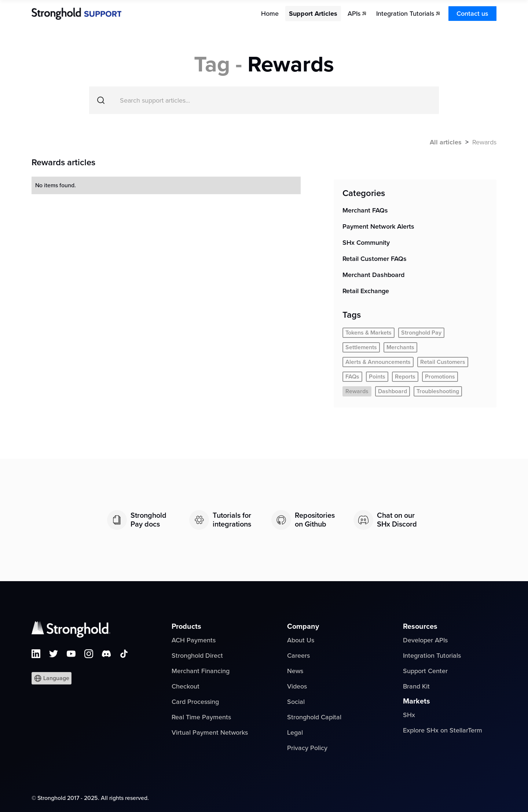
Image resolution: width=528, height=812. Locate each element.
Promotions (440, 377)
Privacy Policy (307, 748)
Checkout (186, 686)
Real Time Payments (201, 717)
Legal (295, 732)
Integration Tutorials (432, 656)
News (295, 671)
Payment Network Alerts (378, 226)
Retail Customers (443, 362)
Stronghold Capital (314, 717)
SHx (409, 715)
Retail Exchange (366, 291)
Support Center (425, 671)
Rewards (357, 391)
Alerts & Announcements (378, 362)
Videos (297, 686)
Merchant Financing (201, 671)
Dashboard (393, 391)
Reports (405, 377)
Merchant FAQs (365, 210)
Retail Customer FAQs (375, 259)
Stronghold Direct (197, 656)
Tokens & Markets (368, 333)
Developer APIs (425, 640)
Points (377, 377)
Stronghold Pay (421, 333)
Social (296, 702)
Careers (298, 656)
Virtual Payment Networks (210, 732)
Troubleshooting (438, 391)
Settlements (361, 347)
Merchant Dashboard (373, 275)
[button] (52, 678)
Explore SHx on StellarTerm (443, 730)
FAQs (352, 377)
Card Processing (195, 702)
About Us (301, 640)
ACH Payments (194, 640)
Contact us (472, 14)
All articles (446, 142)
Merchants (400, 347)
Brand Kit (416, 686)
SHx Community (366, 243)
